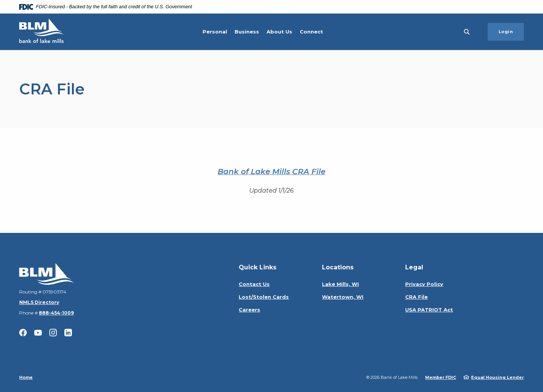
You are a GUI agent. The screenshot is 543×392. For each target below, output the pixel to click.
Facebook (23, 333)
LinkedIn (68, 333)
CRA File (416, 297)
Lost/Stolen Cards (264, 297)
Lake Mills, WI (340, 284)
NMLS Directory (39, 302)
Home (26, 377)
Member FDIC (441, 377)
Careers (249, 310)
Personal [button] (215, 32)
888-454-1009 (56, 313)
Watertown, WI (343, 297)
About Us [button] (279, 32)
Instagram (53, 333)
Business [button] (247, 32)
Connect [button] (311, 32)
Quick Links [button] (258, 267)
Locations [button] (338, 267)
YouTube (38, 333)
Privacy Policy (424, 284)
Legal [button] (414, 267)
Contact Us (254, 284)
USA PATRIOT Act (429, 310)
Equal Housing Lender (497, 377)
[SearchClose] (467, 32)
